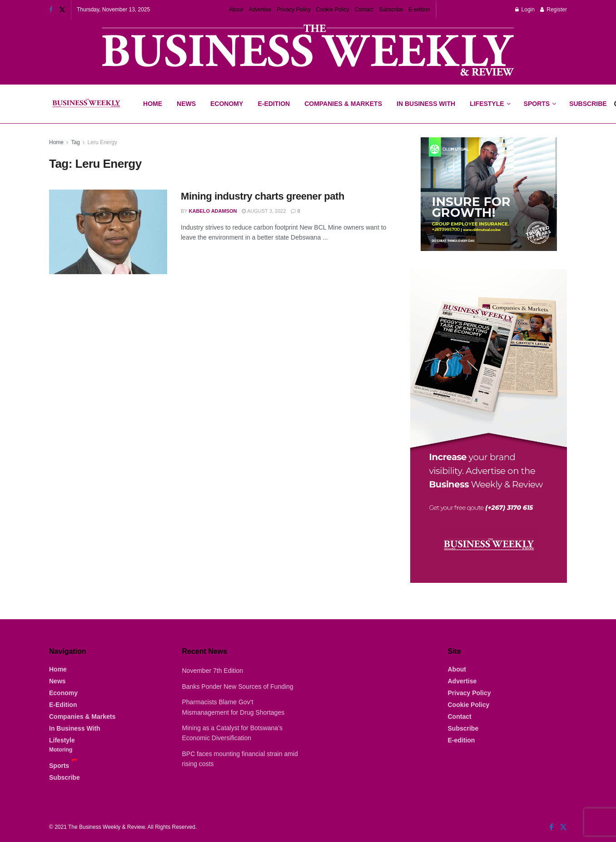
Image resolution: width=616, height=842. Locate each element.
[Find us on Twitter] (563, 827)
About (236, 10)
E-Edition (274, 104)
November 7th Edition (213, 671)
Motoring (61, 750)
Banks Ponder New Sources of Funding (238, 687)
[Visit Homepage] (86, 104)
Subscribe (391, 10)
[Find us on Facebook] (551, 827)
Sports (540, 96)
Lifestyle (487, 104)
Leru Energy (102, 142)
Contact (364, 10)
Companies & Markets (343, 104)
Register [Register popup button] (554, 10)
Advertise (260, 10)
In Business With (426, 104)
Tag (75, 142)
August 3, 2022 (264, 211)
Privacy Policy (294, 10)
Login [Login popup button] (525, 10)
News (186, 104)
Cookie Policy (333, 10)
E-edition (419, 10)
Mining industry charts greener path (263, 196)
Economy (227, 104)
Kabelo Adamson (213, 211)
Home (153, 104)
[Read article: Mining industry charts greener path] (108, 232)
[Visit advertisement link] (308, 51)
